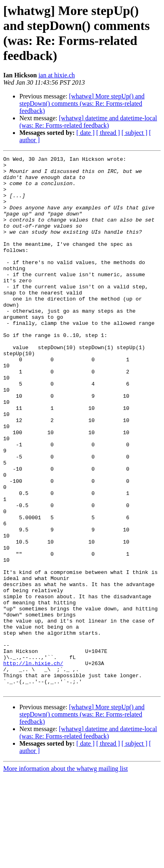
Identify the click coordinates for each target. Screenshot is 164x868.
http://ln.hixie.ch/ (33, 751)
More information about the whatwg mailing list (65, 861)
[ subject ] (135, 133)
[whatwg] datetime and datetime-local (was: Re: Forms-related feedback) (88, 122)
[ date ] (85, 133)
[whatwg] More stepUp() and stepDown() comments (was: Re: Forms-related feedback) (82, 103)
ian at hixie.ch (57, 75)
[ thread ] (108, 133)
